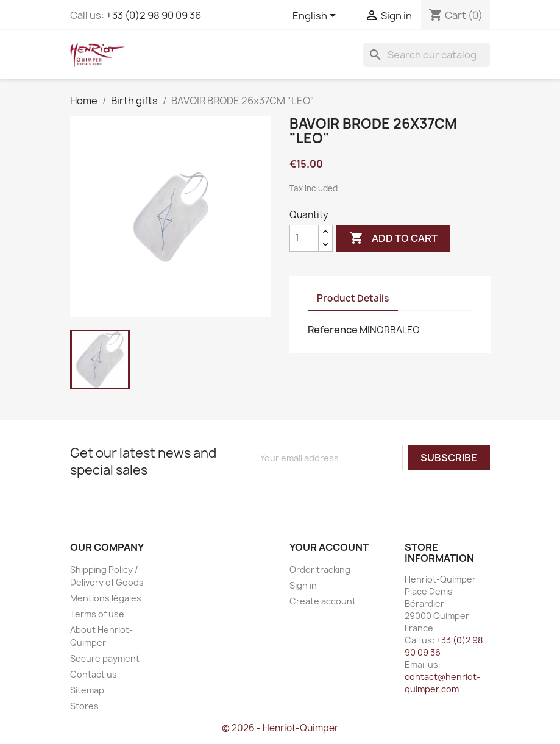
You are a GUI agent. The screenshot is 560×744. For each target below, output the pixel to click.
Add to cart (393, 238)
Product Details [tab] (353, 298)
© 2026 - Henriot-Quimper (280, 728)
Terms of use (97, 614)
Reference (333, 330)
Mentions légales (106, 598)
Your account (329, 547)
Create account (323, 601)
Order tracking (320, 569)
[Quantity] (304, 238)
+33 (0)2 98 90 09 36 (154, 15)
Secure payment (105, 658)
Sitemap (87, 690)
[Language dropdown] (316, 16)
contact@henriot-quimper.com (442, 683)
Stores (84, 706)
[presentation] (355, 494)
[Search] (427, 55)
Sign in (303, 585)
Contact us (94, 674)
